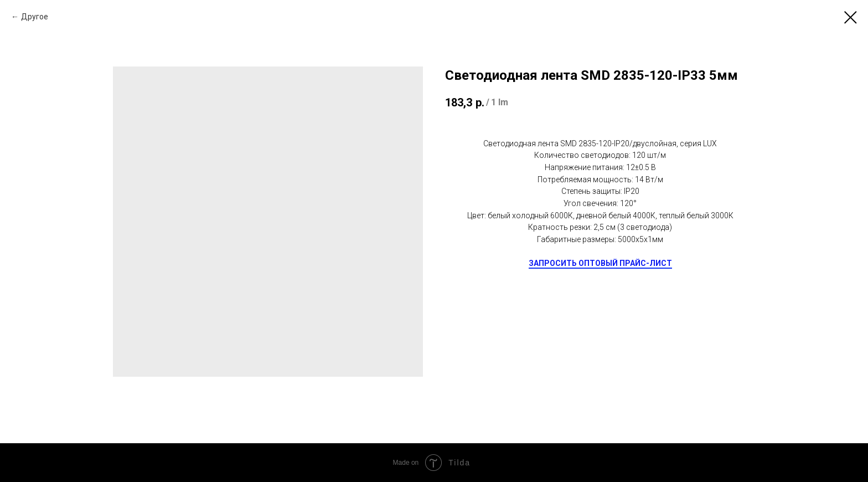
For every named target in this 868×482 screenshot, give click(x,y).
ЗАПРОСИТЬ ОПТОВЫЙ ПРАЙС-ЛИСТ (600, 263)
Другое (35, 17)
